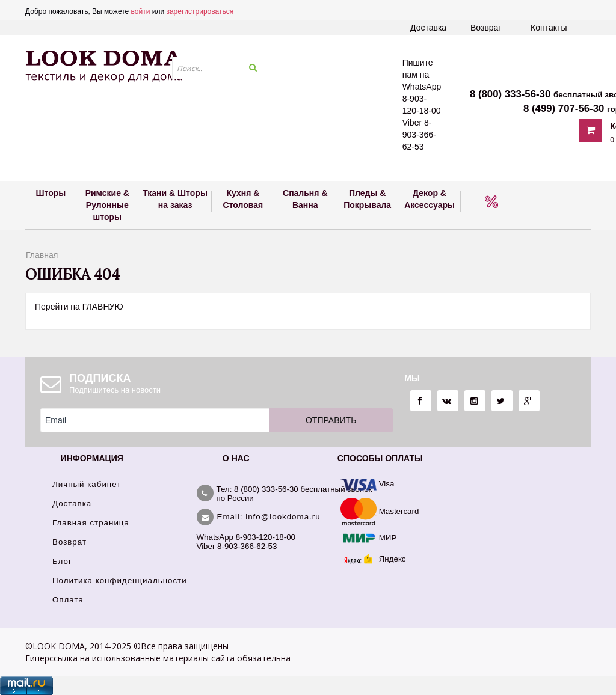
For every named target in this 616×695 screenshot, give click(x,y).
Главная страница (91, 523)
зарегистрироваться (200, 11)
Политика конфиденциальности (120, 580)
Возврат (486, 28)
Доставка (428, 28)
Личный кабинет (87, 484)
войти (141, 11)
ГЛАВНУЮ (103, 307)
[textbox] (218, 68)
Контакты (549, 28)
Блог (62, 561)
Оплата (68, 600)
